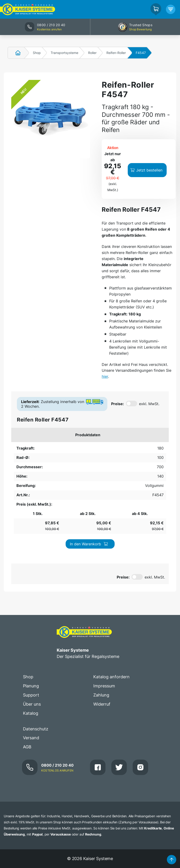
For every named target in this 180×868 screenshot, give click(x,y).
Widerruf (102, 525)
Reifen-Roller (116, 53)
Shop (37, 53)
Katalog (31, 534)
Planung (31, 507)
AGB (27, 568)
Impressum (104, 507)
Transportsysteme (64, 53)
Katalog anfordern (111, 498)
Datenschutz (36, 549)
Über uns (32, 525)
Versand (31, 559)
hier (168, 291)
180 (17, 361)
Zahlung (101, 516)
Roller (92, 53)
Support (31, 516)
